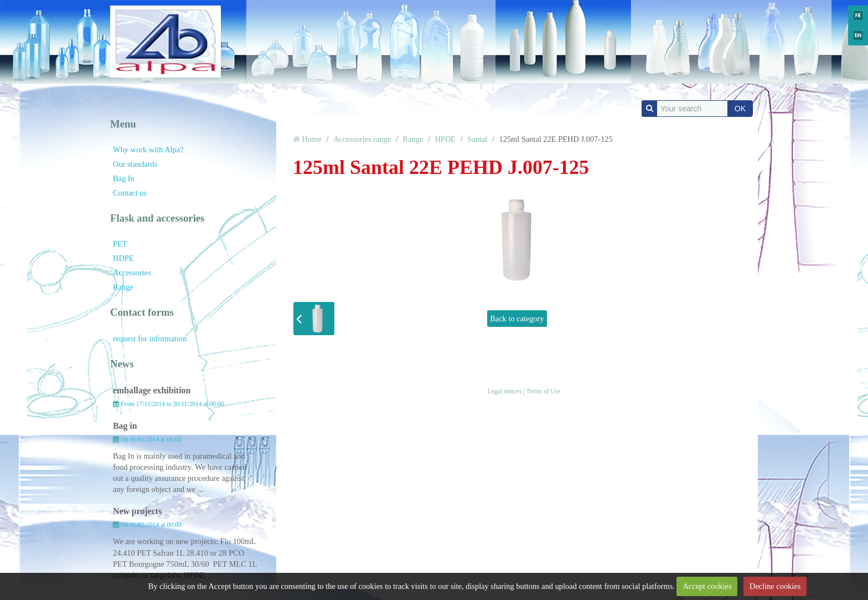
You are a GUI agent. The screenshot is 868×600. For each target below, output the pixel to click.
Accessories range (362, 139)
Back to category (517, 319)
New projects (137, 511)
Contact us (130, 193)
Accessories (132, 273)
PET (120, 244)
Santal (477, 139)
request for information (150, 339)
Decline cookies (775, 586)
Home (312, 139)
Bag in (125, 426)
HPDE (446, 139)
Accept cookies (707, 586)
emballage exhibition (152, 390)
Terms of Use (543, 391)
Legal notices (505, 391)
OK (740, 109)
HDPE (123, 258)
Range (123, 287)
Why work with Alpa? (148, 150)
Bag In (124, 178)
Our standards (135, 164)
